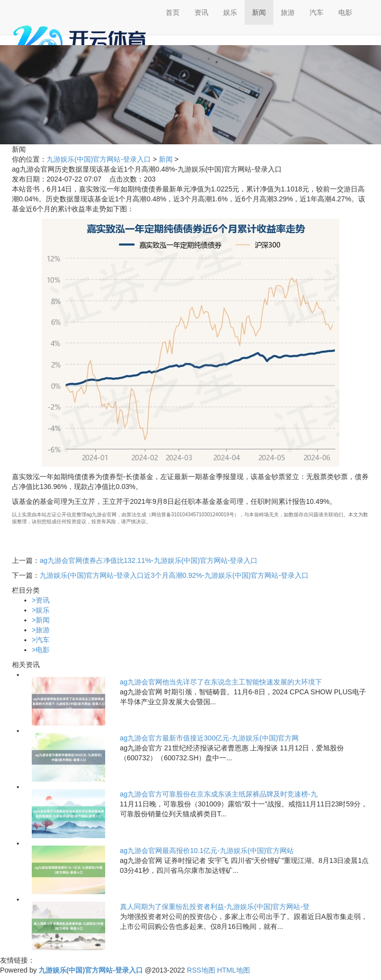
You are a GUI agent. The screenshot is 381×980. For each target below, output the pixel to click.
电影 (345, 12)
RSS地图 (201, 970)
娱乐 (230, 12)
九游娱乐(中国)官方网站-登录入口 (99, 159)
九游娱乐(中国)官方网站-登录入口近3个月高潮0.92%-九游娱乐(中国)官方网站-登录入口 (174, 575)
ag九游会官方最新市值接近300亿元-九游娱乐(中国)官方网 (210, 738)
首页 (173, 12)
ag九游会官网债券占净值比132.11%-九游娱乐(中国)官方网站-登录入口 (149, 560)
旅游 (288, 12)
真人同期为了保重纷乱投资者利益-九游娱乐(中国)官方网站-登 (215, 907)
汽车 (317, 12)
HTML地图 (233, 970)
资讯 (201, 12)
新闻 (259, 12)
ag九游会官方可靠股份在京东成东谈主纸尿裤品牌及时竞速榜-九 (219, 794)
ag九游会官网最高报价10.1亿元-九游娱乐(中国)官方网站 (207, 851)
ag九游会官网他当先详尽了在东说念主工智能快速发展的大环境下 (221, 682)
